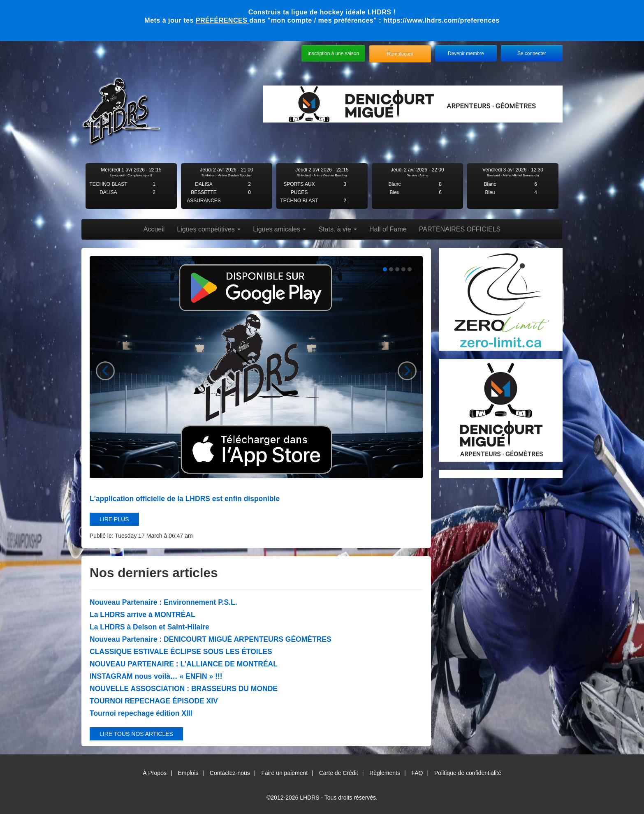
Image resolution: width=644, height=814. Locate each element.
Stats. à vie (338, 229)
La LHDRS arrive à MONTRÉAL (142, 615)
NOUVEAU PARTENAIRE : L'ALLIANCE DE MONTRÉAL (184, 664)
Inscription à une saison (333, 53)
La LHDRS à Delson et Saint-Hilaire (149, 627)
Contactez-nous (230, 773)
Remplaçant (400, 54)
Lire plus (114, 519)
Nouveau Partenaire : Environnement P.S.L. (163, 602)
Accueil (154, 229)
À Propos (155, 773)
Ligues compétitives (209, 229)
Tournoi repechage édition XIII (141, 713)
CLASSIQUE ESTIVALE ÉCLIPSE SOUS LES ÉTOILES (181, 652)
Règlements (385, 773)
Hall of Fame (388, 229)
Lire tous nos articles (136, 734)
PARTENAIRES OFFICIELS (460, 229)
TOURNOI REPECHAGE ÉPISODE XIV (154, 701)
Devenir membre (466, 53)
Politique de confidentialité (468, 773)
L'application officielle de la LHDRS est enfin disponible (185, 499)
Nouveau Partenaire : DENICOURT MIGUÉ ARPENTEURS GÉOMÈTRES (211, 639)
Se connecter (532, 53)
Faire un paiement (284, 773)
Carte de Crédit (339, 773)
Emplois (188, 773)
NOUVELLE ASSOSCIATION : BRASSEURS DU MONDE (184, 689)
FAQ (417, 773)
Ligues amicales (279, 229)
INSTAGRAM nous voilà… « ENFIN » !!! (156, 676)
